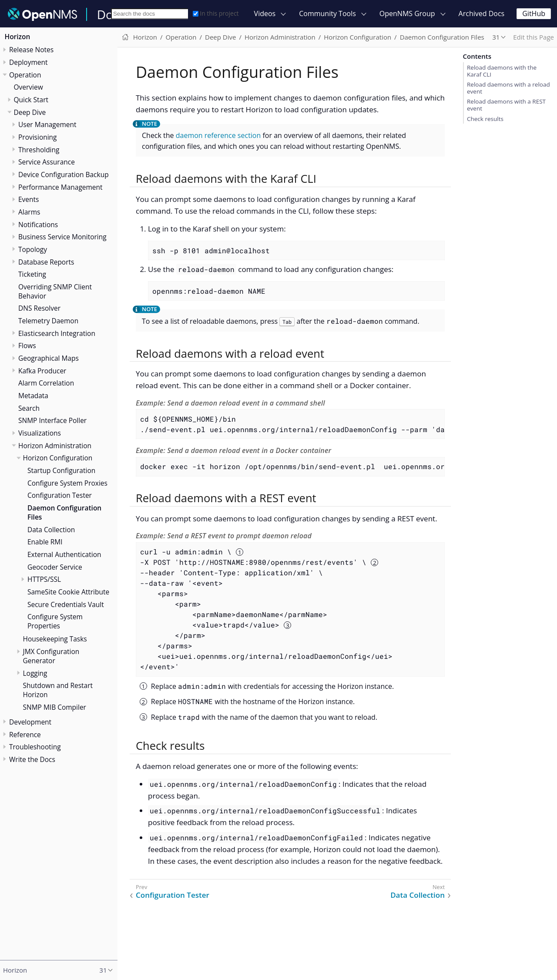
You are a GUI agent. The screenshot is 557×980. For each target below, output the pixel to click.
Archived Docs (482, 13)
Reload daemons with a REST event (506, 105)
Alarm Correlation (46, 383)
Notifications (38, 225)
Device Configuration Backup (64, 175)
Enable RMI (45, 542)
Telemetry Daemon (48, 321)
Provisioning (38, 137)
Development (30, 722)
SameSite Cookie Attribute (68, 592)
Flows (27, 346)
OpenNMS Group (407, 13)
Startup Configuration (61, 470)
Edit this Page (534, 37)
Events (29, 199)
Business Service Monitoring (62, 237)
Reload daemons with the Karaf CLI (502, 71)
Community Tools (327, 13)
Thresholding (39, 150)
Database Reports (46, 262)
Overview (29, 87)
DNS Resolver (39, 308)
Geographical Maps (49, 358)
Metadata (33, 396)
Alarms (29, 212)
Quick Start (31, 100)
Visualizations (40, 433)
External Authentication (64, 554)
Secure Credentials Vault (66, 604)
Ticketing (32, 274)
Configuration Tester (60, 495)
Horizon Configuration (58, 458)
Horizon (18, 37)
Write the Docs (32, 759)
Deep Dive (30, 112)
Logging (35, 673)
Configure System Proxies (67, 483)
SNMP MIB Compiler (55, 707)
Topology (33, 249)
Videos (265, 13)
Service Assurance (47, 162)
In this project (216, 13)
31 (496, 37)
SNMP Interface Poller (52, 420)
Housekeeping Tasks (55, 639)
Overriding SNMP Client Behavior (55, 291)
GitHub (534, 13)
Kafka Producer (42, 371)
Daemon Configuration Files (64, 512)
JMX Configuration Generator (51, 656)
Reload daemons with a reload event (508, 88)
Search (29, 408)
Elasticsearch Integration (57, 333)
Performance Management (60, 187)
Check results (485, 119)
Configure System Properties (55, 621)
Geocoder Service (55, 567)
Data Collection (51, 530)
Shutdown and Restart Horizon (58, 690)
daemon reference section (218, 135)
